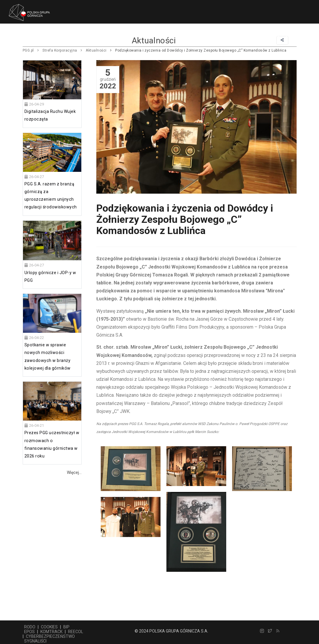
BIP (66, 627)
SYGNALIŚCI (35, 641)
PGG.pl (28, 50)
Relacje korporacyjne (255, 36)
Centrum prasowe (180, 36)
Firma (54, 36)
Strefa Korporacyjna (60, 50)
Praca (215, 36)
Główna (31, 36)
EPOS (29, 632)
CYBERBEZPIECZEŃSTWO (50, 636)
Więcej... (74, 472)
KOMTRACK (51, 632)
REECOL (76, 632)
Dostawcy (80, 36)
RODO (30, 627)
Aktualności (96, 50)
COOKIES (49, 627)
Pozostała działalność (126, 36)
